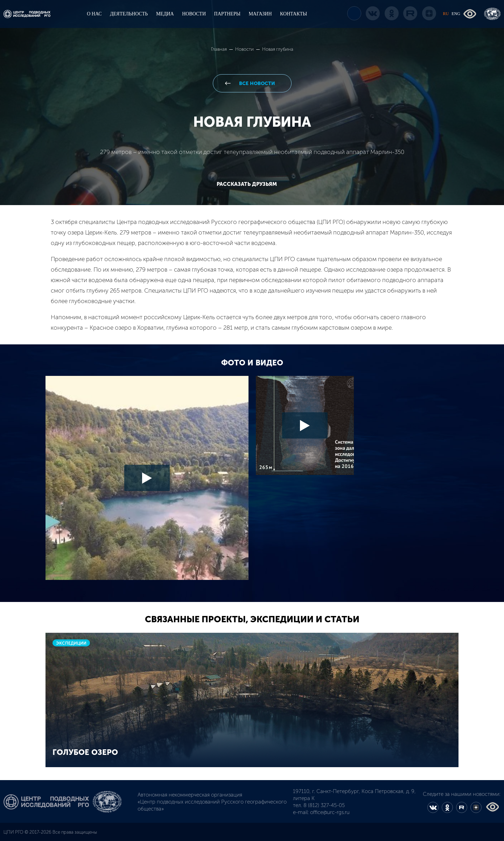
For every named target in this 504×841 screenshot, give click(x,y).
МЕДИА (165, 14)
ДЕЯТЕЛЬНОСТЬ (129, 14)
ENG (456, 14)
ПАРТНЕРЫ (227, 14)
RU (446, 14)
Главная (219, 49)
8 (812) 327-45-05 (324, 805)
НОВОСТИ (194, 14)
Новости (245, 49)
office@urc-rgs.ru (330, 812)
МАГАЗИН (260, 14)
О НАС (94, 14)
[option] (252, 481)
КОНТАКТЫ (293, 14)
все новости (256, 83)
